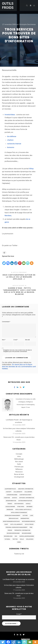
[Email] (24, 261)
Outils (19, 464)
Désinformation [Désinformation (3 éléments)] (11, 501)
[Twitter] (4, 261)
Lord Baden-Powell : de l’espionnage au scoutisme (18, 579)
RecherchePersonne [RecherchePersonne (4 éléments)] (13, 533)
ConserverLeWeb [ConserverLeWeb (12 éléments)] (12, 495)
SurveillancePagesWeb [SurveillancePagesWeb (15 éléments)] (27, 536)
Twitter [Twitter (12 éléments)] (15, 539)
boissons (11, 147)
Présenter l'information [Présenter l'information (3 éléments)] (22, 530)
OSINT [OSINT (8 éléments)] (6, 524)
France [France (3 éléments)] (10, 504)
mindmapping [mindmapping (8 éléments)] (25, 518)
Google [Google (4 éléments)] (28, 504)
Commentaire (6, 322)
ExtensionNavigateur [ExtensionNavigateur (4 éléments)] (25, 501)
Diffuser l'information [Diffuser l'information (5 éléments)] (27, 498)
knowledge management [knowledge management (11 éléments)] (13, 516)
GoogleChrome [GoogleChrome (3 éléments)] (10, 507)
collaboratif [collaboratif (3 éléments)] (18, 492)
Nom (4, 340)
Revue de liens (19, 474)
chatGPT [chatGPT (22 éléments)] (9, 492)
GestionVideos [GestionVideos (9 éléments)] (19, 504)
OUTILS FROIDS (8, 6)
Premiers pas (19, 467)
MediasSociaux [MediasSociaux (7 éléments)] (14, 518)
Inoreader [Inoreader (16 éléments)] (10, 510)
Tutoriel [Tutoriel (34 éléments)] (7, 539)
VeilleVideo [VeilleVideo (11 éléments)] (30, 539)
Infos (19, 456)
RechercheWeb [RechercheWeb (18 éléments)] (27, 533)
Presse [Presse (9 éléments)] (10, 530)
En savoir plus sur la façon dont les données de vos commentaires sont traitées (19, 367)
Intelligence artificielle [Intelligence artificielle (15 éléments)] (23, 510)
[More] (32, 261)
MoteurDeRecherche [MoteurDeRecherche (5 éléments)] (28, 521)
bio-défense (12, 136)
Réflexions (19, 469)
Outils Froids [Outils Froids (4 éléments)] (29, 524)
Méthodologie (19, 459)
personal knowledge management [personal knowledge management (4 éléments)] (17, 527)
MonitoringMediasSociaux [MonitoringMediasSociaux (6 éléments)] (11, 521)
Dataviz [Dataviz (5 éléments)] (15, 498)
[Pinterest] (20, 261)
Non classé (19, 462)
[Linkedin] (12, 261)
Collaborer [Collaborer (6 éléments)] (28, 492)
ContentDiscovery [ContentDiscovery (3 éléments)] (25, 495)
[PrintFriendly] (28, 261)
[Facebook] (8, 261)
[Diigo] (16, 261)
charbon (10, 140)
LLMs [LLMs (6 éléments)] (32, 516)
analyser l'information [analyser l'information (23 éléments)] (26, 489)
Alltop (31, 169)
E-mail (16, 340)
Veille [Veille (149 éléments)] (22, 539)
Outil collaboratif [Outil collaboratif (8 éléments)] (17, 524)
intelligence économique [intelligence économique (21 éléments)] (19, 513)
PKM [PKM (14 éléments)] (31, 527)
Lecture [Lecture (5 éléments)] (25, 516)
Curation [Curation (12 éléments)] (7, 498)
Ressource (19, 472)
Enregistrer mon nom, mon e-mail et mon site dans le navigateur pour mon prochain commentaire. (17, 351)
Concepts (19, 454)
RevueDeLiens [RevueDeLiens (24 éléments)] (8, 536)
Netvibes (8, 216)
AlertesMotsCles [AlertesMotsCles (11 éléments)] (10, 489)
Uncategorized (19, 477)
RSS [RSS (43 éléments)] (16, 536)
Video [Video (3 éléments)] (19, 542)
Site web (27, 340)
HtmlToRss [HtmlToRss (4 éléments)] (21, 507)
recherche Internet (14, 144)
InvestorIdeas (10, 115)
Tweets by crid (19, 554)
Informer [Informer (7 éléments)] (29, 507)
